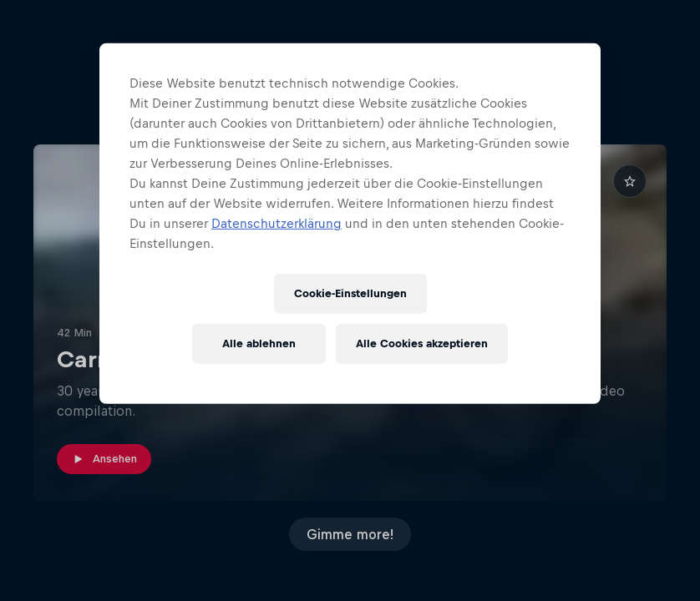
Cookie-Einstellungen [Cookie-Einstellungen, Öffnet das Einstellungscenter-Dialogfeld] (350, 293)
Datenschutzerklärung (276, 223)
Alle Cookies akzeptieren (422, 343)
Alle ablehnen (259, 343)
